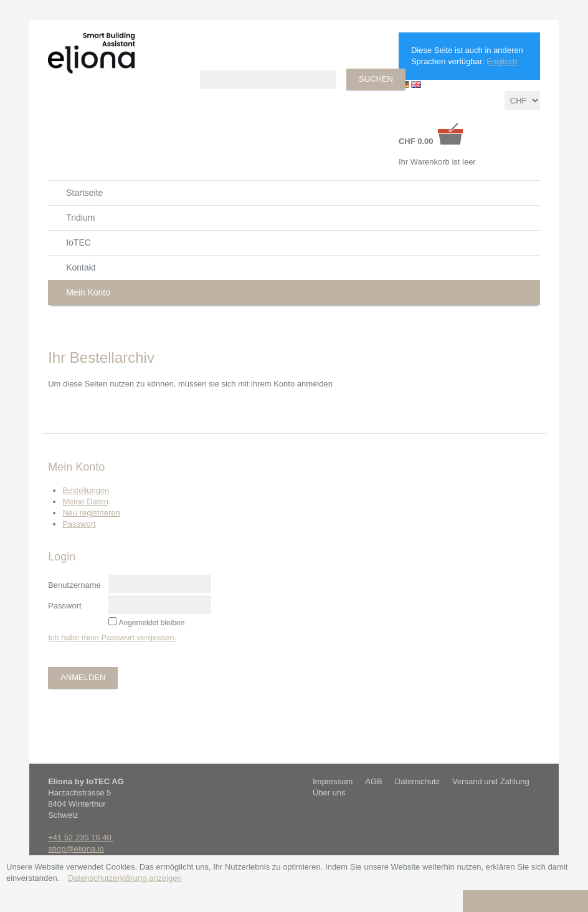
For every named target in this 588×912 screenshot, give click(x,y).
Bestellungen (86, 490)
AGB (373, 781)
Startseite (84, 193)
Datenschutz (417, 781)
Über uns (329, 793)
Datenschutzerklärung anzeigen (125, 878)
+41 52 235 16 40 (81, 838)
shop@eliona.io (76, 849)
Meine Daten (85, 502)
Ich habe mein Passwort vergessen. (112, 637)
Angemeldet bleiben (151, 623)
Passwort (79, 524)
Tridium (80, 218)
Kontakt (81, 267)
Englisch (502, 61)
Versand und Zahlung (491, 781)
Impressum (333, 781)
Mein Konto (88, 292)
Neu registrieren (91, 513)
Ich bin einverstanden (525, 900)
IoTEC (78, 242)
